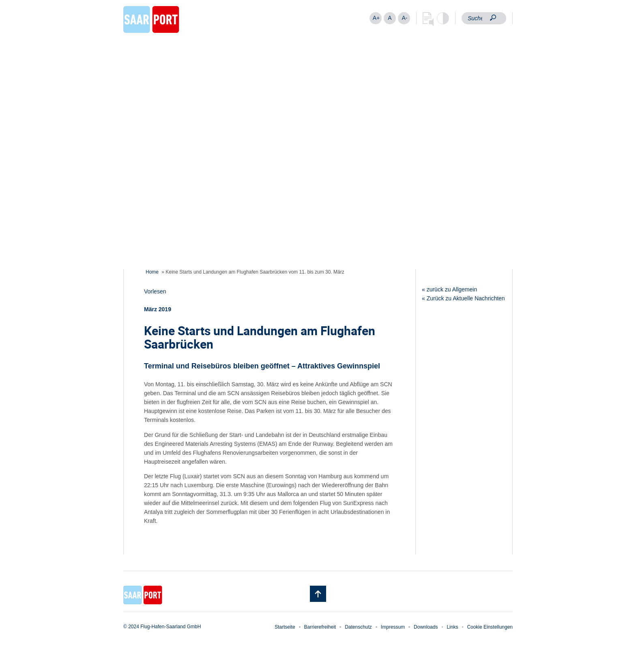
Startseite (285, 627)
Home (152, 272)
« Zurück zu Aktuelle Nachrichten (463, 298)
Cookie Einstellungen (490, 627)
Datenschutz (358, 627)
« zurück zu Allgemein (449, 289)
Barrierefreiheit (320, 627)
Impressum (393, 627)
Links (452, 627)
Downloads (426, 627)
